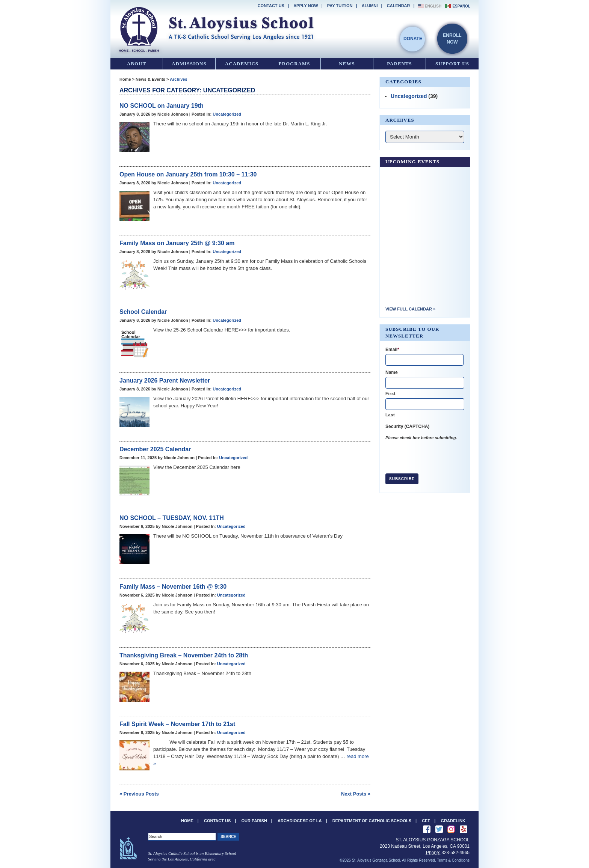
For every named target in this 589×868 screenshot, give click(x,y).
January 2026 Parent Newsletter (165, 381)
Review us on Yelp (464, 829)
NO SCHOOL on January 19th (162, 106)
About (137, 64)
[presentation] (443, 456)
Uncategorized (227, 114)
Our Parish (254, 821)
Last (390, 415)
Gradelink (453, 821)
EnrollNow (452, 39)
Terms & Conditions (453, 860)
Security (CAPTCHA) (407, 426)
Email (392, 350)
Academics (242, 64)
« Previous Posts (139, 794)
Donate (413, 39)
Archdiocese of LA (300, 821)
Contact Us (271, 6)
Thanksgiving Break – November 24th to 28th (184, 655)
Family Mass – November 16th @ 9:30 (173, 587)
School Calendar (143, 312)
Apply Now (306, 6)
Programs (294, 64)
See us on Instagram (451, 829)
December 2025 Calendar (155, 449)
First (390, 393)
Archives (178, 79)
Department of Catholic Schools (372, 821)
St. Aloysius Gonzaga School (216, 28)
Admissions (189, 64)
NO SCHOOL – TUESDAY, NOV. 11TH (172, 518)
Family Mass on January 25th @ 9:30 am (177, 243)
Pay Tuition (340, 6)
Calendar (399, 6)
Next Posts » (356, 794)
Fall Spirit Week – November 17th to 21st (177, 724)
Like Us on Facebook (427, 829)
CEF (426, 821)
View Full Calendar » (410, 309)
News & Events (150, 79)
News (347, 64)
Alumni (370, 6)
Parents (399, 64)
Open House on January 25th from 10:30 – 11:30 (188, 174)
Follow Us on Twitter (439, 829)
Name (392, 372)
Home (125, 79)
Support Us (452, 64)
